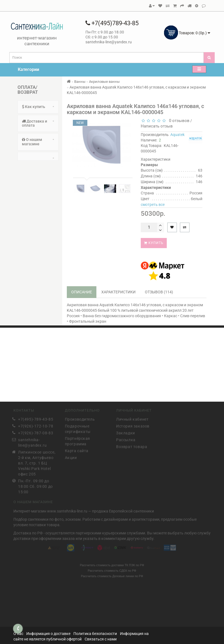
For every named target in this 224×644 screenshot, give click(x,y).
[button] (38, 156)
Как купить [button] (38, 107)
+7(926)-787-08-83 (36, 432)
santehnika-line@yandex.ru (32, 442)
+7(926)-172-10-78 (36, 425)
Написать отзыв (157, 126)
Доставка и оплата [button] (38, 123)
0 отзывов (178, 121)
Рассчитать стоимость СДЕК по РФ (112, 569)
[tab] (38, 107)
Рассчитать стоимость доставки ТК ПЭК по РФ (112, 564)
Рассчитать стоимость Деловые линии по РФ (112, 575)
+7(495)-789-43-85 (36, 418)
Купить (154, 243)
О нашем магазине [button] (38, 142)
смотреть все (153, 205)
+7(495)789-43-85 (112, 23)
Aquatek (177, 135)
